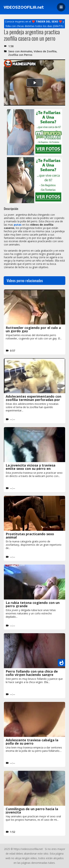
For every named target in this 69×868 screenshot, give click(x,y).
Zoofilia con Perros (20, 55)
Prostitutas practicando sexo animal (30, 536)
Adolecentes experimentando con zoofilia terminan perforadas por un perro (33, 400)
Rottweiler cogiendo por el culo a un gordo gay (33, 329)
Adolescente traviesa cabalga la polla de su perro (32, 742)
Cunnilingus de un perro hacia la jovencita (32, 811)
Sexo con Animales (20, 51)
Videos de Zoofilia (45, 51)
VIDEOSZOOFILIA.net (24, 7)
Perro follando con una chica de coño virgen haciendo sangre (32, 673)
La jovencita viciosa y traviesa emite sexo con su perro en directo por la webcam (31, 469)
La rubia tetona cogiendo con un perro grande (33, 604)
